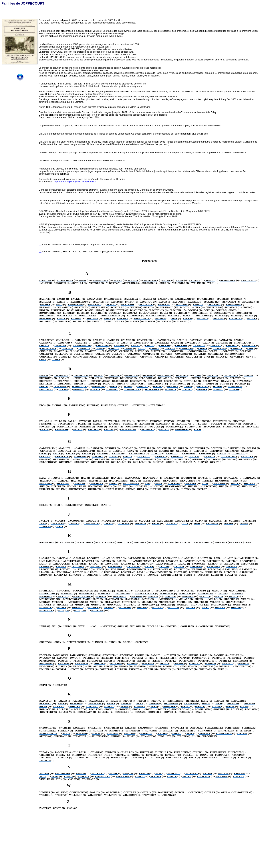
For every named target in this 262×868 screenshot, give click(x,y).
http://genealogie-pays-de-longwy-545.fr (75, 182)
